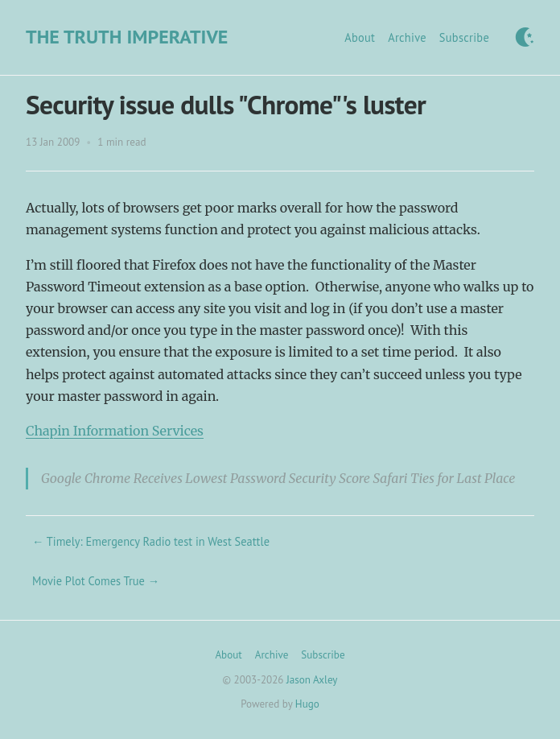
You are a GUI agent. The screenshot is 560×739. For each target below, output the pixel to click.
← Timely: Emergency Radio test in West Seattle (151, 541)
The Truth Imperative (127, 37)
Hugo (307, 704)
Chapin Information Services (115, 431)
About (360, 37)
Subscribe (464, 37)
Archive (407, 37)
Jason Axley (312, 680)
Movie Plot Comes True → (96, 581)
